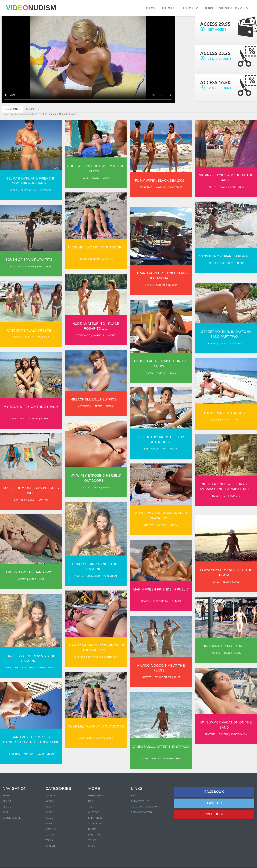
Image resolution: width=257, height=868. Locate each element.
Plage (231, 187)
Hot (169, 460)
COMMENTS (33, 109)
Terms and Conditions (145, 807)
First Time (94, 835)
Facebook (214, 792)
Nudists (243, 514)
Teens (88, 178)
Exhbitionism (28, 190)
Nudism (97, 262)
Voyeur (165, 192)
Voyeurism (87, 416)
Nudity (220, 187)
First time (151, 192)
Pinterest (214, 814)
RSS (133, 796)
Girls (14, 190)
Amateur (110, 262)
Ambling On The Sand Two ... (31, 589)
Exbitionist (181, 192)
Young (85, 262)
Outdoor (46, 190)
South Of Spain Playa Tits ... (31, 263)
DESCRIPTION (13, 109)
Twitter (214, 803)
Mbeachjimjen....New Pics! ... (99, 409)
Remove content (142, 812)
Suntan (17, 344)
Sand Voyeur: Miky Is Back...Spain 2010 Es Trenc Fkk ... (31, 765)
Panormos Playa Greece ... (31, 337)
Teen (234, 599)
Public (220, 271)
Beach (109, 178)
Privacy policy (140, 801)
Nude (246, 430)
